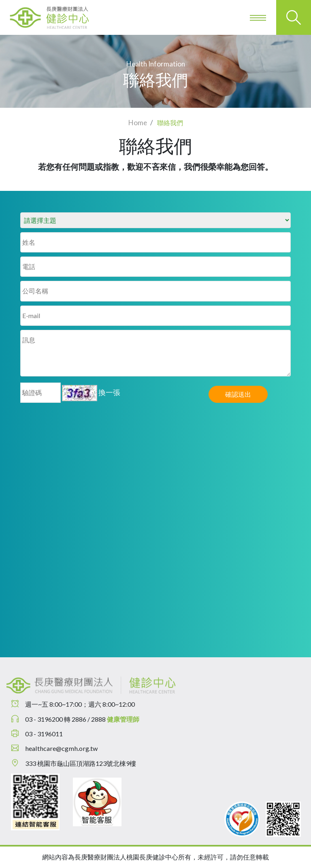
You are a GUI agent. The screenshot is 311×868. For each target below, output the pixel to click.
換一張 (109, 392)
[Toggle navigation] (259, 17)
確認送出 (238, 394)
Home (138, 123)
